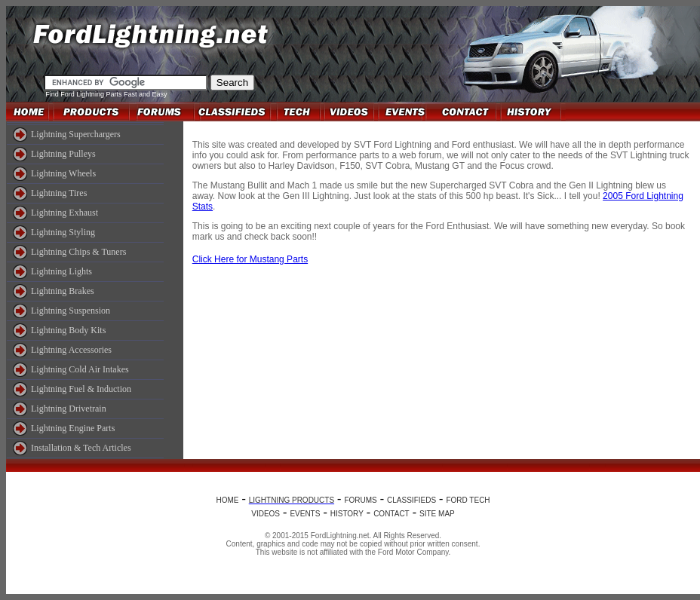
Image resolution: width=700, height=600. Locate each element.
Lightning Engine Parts (73, 428)
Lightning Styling (63, 232)
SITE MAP (437, 514)
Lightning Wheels (63, 173)
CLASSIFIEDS (411, 500)
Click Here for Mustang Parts (250, 259)
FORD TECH (468, 500)
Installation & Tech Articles (81, 448)
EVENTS (305, 514)
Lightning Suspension (71, 311)
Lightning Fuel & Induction (81, 389)
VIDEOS (266, 514)
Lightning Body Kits (68, 330)
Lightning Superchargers (76, 134)
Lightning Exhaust (64, 213)
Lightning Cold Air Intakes (80, 369)
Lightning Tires (59, 193)
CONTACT (391, 514)
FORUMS (360, 500)
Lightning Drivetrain (69, 409)
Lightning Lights (61, 271)
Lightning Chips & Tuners (78, 252)
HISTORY (347, 514)
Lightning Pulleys (63, 154)
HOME (227, 500)
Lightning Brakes (63, 291)
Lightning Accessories (71, 350)
